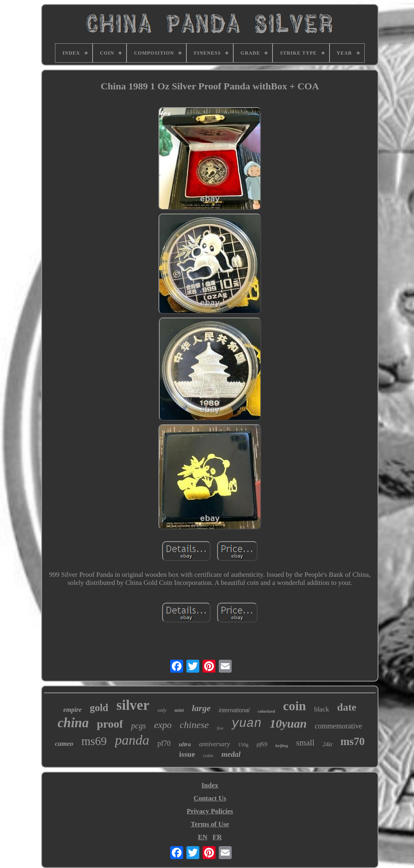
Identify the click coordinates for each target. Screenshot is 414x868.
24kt (327, 744)
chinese (194, 725)
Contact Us (210, 798)
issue (187, 754)
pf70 (164, 743)
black (322, 709)
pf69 (262, 744)
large (201, 708)
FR (217, 837)
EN (203, 837)
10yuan (288, 723)
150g (243, 744)
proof (110, 724)
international (234, 710)
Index (210, 785)
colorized (266, 711)
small (305, 743)
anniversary (214, 744)
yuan (246, 723)
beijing (282, 745)
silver (133, 705)
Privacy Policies (210, 811)
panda (132, 740)
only (162, 710)
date (347, 707)
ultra (185, 744)
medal (231, 754)
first (220, 728)
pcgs (138, 726)
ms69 (94, 741)
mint (179, 710)
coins (208, 756)
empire (73, 710)
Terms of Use (210, 824)
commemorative (339, 726)
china (73, 723)
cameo (64, 744)
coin (295, 706)
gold (99, 708)
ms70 (353, 741)
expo (163, 725)
